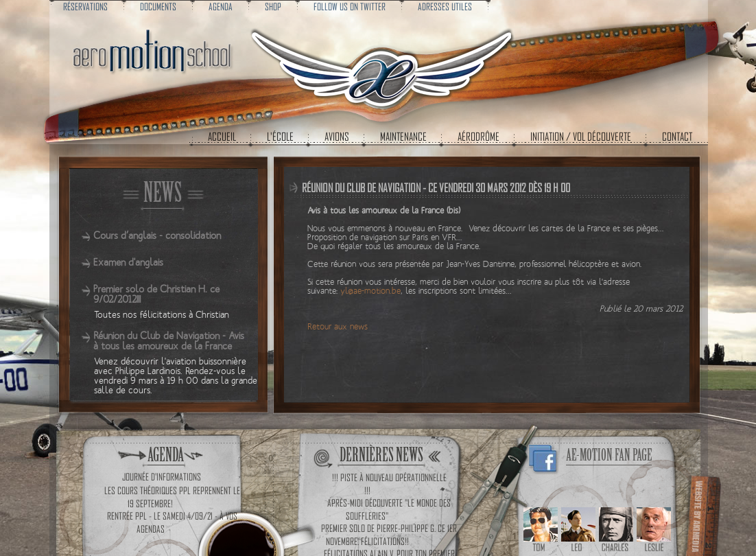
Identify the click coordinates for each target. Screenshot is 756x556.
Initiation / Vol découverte (581, 136)
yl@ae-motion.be (370, 291)
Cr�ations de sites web (701, 514)
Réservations (85, 7)
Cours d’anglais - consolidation (157, 236)
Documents (158, 7)
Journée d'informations (162, 477)
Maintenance (403, 136)
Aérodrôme (479, 136)
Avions (337, 136)
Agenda (221, 7)
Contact (677, 136)
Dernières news (381, 454)
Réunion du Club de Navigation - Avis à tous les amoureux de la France (169, 341)
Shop (273, 7)
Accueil (222, 136)
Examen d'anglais (128, 263)
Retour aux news (338, 327)
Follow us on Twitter (350, 7)
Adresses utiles (445, 7)
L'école (280, 136)
